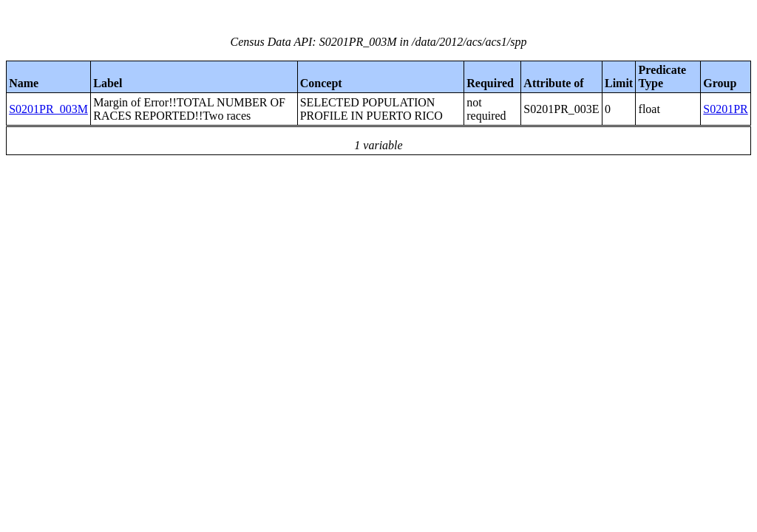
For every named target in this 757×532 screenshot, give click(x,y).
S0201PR (725, 109)
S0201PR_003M (48, 109)
